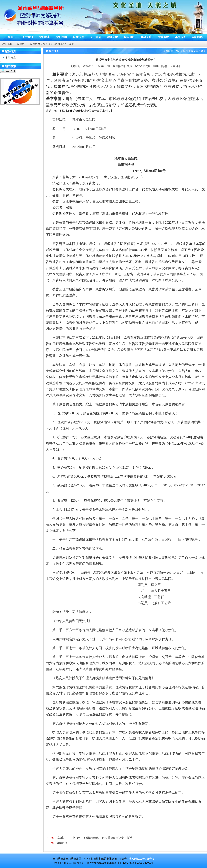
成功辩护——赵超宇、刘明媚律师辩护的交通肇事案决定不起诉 (94, 838)
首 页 (11, 37)
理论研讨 (129, 37)
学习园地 (197, 37)
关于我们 (28, 37)
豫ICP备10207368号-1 (142, 859)
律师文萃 (112, 37)
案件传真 (180, 37)
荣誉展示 (163, 37)
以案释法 (62, 843)
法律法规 (78, 37)
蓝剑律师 (61, 37)
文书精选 (95, 37)
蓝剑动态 (45, 37)
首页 (178, 51)
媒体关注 (146, 37)
